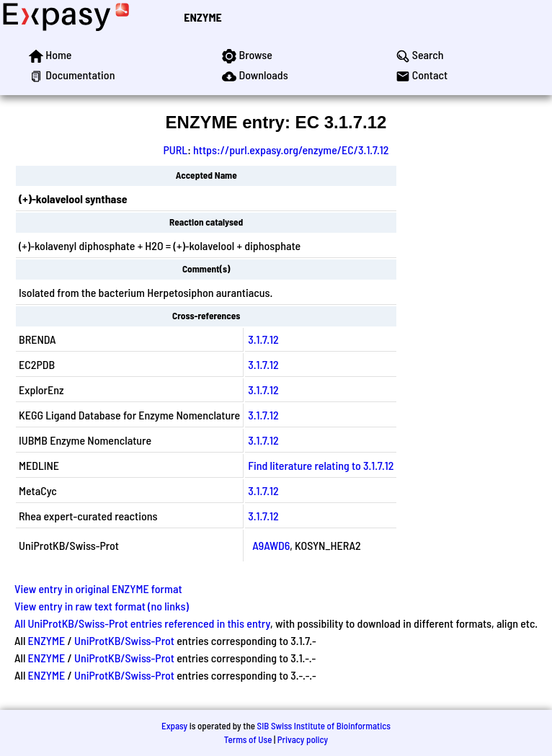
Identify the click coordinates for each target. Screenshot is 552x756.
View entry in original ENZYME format (98, 588)
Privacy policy (303, 739)
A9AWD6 (271, 545)
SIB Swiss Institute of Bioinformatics (324, 726)
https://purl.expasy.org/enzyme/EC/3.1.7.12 (291, 150)
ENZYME (202, 17)
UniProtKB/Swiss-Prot (124, 640)
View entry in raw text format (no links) (102, 606)
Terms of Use (248, 739)
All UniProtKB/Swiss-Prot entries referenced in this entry (142, 623)
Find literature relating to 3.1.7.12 (321, 465)
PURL (176, 150)
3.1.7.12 (263, 339)
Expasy (174, 726)
